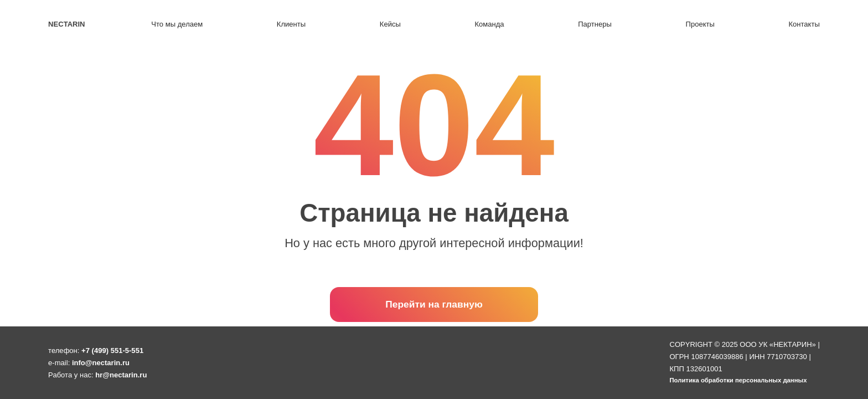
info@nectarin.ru (101, 363)
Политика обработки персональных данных (738, 380)
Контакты (804, 24)
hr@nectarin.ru (121, 375)
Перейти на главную (434, 304)
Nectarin (66, 24)
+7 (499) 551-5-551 (112, 351)
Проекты (700, 24)
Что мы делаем (177, 24)
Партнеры (595, 24)
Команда (489, 24)
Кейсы (390, 24)
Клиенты (291, 24)
